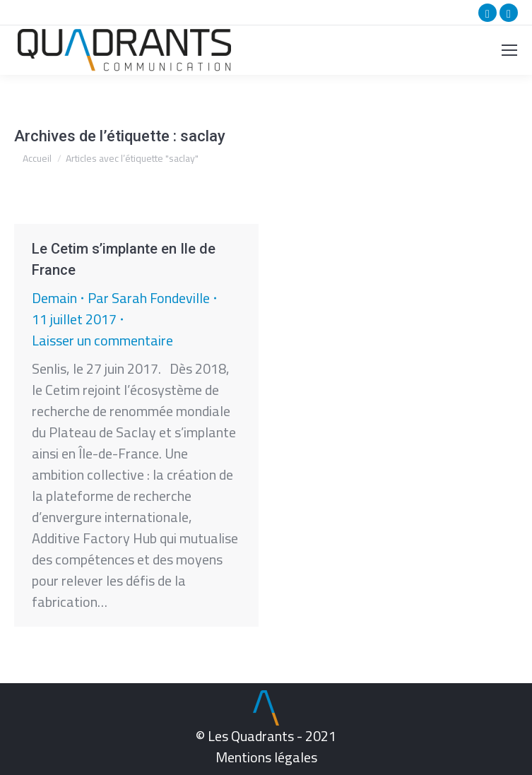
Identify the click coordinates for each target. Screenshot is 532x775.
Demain (54, 298)
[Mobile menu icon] (509, 50)
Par (149, 298)
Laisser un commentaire (102, 341)
